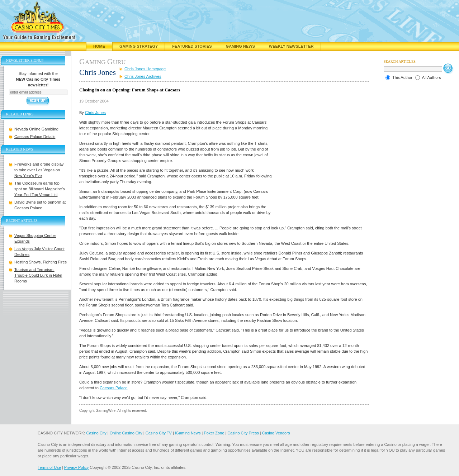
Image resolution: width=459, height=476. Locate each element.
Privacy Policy (76, 467)
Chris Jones (95, 113)
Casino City (96, 433)
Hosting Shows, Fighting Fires (41, 262)
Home (99, 46)
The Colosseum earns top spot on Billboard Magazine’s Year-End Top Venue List (39, 189)
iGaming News (188, 433)
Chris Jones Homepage (145, 69)
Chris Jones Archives (143, 76)
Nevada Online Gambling (36, 129)
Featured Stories (192, 46)
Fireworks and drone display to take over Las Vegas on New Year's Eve (39, 170)
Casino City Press (243, 433)
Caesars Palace (114, 388)
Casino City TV (159, 433)
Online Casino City (126, 433)
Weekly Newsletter (291, 46)
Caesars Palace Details (35, 137)
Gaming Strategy (139, 46)
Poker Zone (214, 433)
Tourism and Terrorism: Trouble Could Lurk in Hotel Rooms (38, 275)
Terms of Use (49, 467)
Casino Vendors (276, 433)
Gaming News (240, 46)
